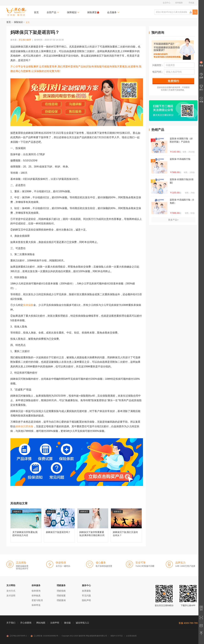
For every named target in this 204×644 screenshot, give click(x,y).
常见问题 (86, 596)
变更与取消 (37, 600)
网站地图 (41, 623)
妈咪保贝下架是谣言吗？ (59, 525)
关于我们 (11, 623)
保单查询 (36, 591)
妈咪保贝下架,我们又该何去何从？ (126, 525)
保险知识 (18, 22)
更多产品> (173, 220)
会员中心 (167, 3)
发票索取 (86, 591)
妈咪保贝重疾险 (24, 426)
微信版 (67, 623)
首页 (36, 12)
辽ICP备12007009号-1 (17, 636)
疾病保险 (28, 305)
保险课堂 (93, 12)
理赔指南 (61, 591)
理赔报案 (61, 596)
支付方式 (11, 591)
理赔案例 (61, 600)
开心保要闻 (26, 623)
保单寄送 (36, 605)
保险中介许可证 (117, 636)
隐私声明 (86, 600)
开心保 (14, 66)
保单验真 (36, 596)
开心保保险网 (16, 12)
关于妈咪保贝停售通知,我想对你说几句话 (26, 525)
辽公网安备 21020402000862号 (44, 636)
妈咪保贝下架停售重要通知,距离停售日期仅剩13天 (93, 525)
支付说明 (11, 596)
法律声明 (55, 623)
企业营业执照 (131, 636)
